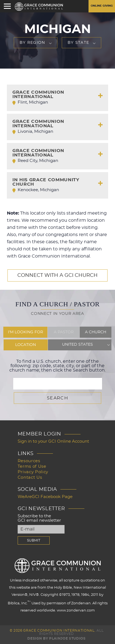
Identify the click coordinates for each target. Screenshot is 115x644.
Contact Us (30, 477)
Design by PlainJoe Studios (56, 638)
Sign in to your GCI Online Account (53, 441)
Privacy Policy (33, 472)
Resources (29, 461)
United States (77, 345)
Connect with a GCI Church (57, 275)
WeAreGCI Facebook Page (45, 497)
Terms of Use (32, 466)
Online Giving (102, 6)
